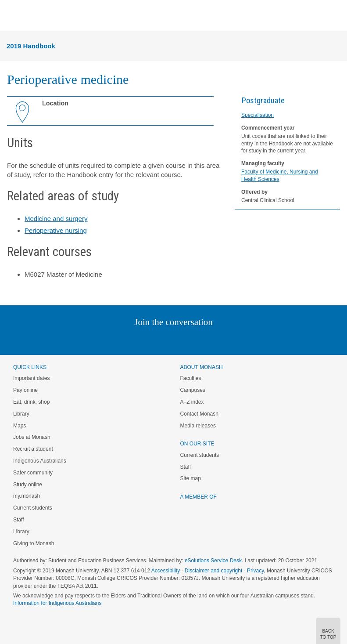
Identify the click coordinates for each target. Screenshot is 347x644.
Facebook (165, 340)
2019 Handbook (31, 46)
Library (21, 414)
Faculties (191, 378)
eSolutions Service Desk (213, 561)
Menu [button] (11, 16)
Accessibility (166, 571)
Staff (18, 520)
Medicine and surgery (56, 219)
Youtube (216, 340)
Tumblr (198, 340)
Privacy (255, 571)
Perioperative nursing (56, 230)
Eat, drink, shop (31, 402)
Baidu (234, 340)
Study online (28, 485)
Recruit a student (33, 449)
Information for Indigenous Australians (57, 603)
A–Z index (192, 402)
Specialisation (258, 115)
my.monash (27, 496)
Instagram (112, 340)
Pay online (25, 390)
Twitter (148, 340)
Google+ (180, 340)
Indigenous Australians (40, 461)
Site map (191, 478)
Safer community (33, 473)
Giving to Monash (34, 543)
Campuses (193, 390)
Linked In (129, 340)
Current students (33, 508)
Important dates (31, 378)
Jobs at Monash (32, 437)
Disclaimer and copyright (213, 571)
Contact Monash (199, 414)
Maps (20, 426)
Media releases (198, 426)
